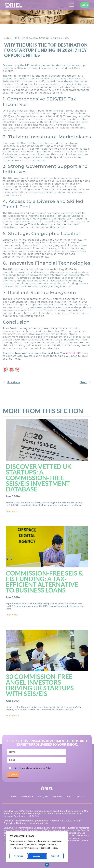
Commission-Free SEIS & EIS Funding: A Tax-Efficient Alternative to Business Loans (44, 582)
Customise (18, 856)
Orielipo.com (30, 38)
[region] (37, 847)
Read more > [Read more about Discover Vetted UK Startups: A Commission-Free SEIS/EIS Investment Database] (12, 511)
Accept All (55, 856)
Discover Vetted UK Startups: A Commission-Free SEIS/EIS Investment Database (39, 478)
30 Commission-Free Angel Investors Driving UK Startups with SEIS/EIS (40, 685)
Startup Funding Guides (54, 38)
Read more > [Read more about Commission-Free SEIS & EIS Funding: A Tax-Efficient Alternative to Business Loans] (12, 614)
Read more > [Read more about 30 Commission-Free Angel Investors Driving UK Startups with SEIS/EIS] (12, 715)
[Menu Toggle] (72, 5)
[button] (5, 369)
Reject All (37, 856)
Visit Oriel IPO (71, 353)
